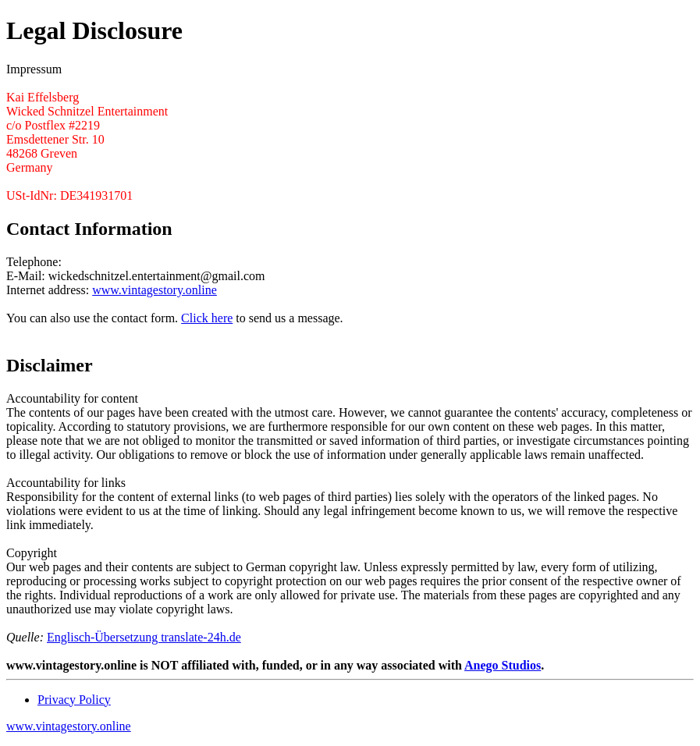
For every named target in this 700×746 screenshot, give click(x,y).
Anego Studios (503, 665)
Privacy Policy (74, 700)
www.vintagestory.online (155, 290)
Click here (207, 318)
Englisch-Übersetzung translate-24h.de (144, 637)
